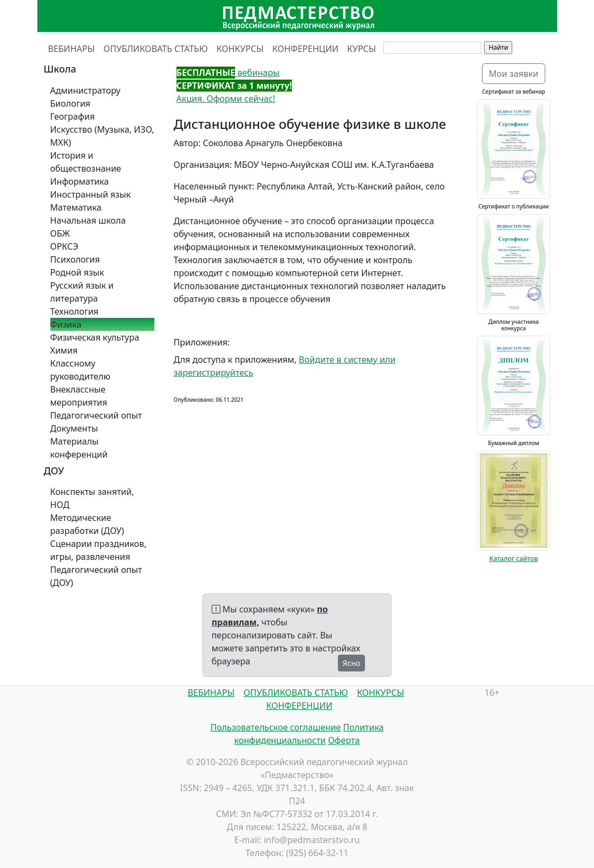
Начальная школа (88, 220)
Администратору (86, 90)
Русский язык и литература (82, 292)
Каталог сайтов (514, 559)
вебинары (228, 73)
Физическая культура (95, 337)
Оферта (344, 740)
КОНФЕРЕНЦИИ (305, 49)
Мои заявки (514, 74)
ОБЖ (60, 233)
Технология (74, 311)
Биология (70, 103)
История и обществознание (86, 162)
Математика (76, 207)
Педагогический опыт (96, 415)
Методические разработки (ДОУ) (87, 524)
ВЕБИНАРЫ (72, 49)
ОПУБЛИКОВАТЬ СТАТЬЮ (156, 49)
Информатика (80, 181)
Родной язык (77, 272)
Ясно (352, 663)
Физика (66, 324)
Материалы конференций (79, 448)
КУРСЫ (361, 49)
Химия (64, 350)
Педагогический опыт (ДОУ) (96, 576)
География (73, 116)
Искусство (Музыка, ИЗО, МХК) (102, 136)
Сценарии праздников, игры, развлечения (99, 550)
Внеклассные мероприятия (79, 396)
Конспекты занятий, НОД (92, 498)
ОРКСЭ (64, 246)
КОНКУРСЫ (240, 49)
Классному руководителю (80, 370)
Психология (75, 259)
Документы (74, 428)
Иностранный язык (91, 194)
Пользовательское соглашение (275, 727)
